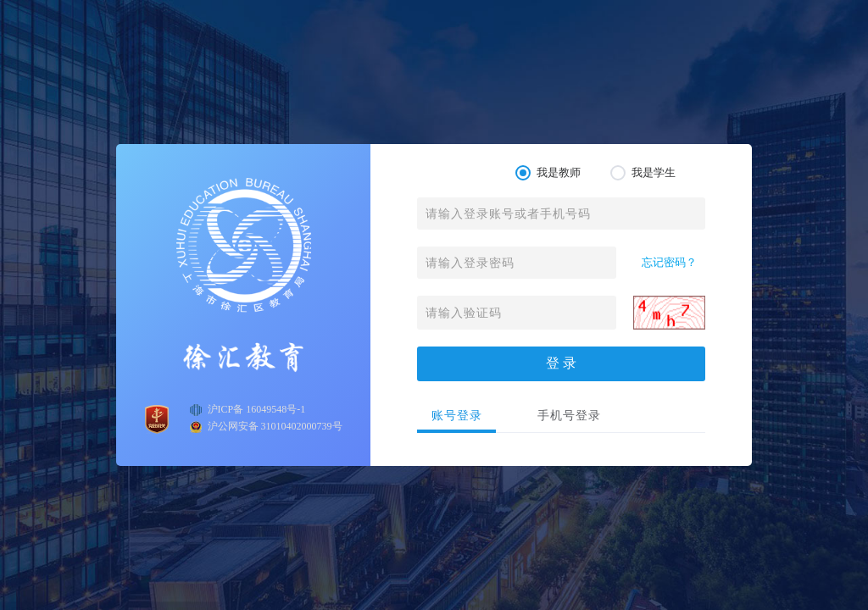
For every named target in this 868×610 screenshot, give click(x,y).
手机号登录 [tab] (569, 416)
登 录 (561, 363)
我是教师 (548, 173)
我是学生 (643, 173)
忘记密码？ (669, 262)
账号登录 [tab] (457, 416)
